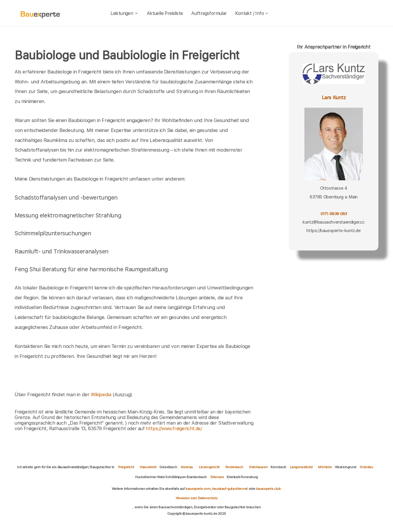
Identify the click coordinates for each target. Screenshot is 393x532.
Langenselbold (301, 467)
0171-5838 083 (334, 214)
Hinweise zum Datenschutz (196, 498)
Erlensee (217, 477)
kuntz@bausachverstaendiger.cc (333, 222)
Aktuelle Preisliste (165, 13)
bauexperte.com (198, 489)
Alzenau (187, 467)
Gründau (366, 467)
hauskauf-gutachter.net (230, 489)
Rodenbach (234, 467)
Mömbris (325, 467)
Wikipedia (102, 394)
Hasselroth (148, 467)
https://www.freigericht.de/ (174, 429)
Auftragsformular (209, 13)
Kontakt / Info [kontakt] (252, 13)
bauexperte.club (268, 489)
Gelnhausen (258, 467)
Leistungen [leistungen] (124, 13)
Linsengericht (209, 467)
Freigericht (126, 467)
